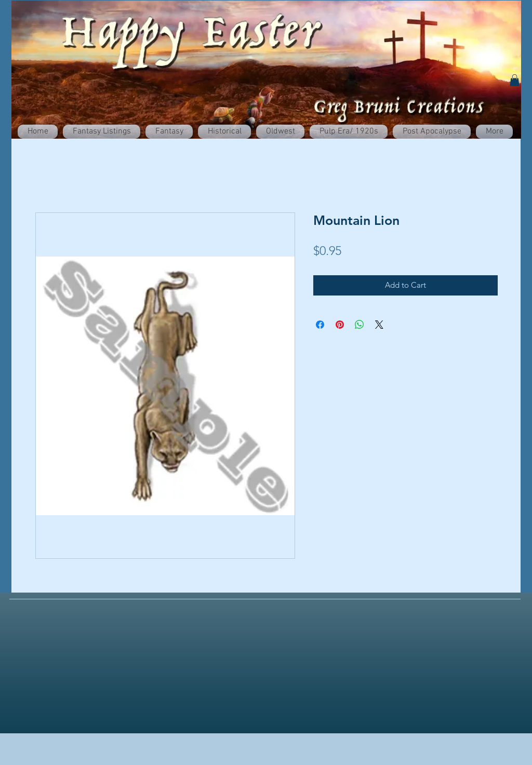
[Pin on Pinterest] (340, 325)
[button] (515, 80)
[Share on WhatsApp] (360, 325)
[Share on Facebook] (320, 325)
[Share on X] (379, 325)
